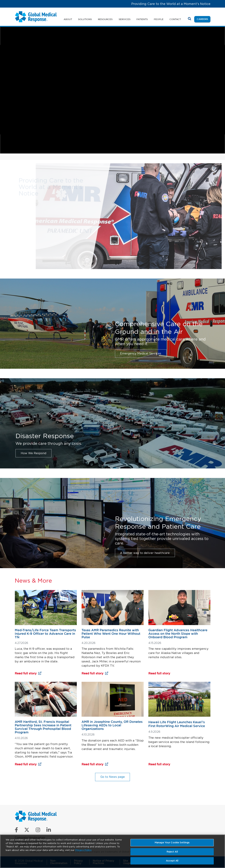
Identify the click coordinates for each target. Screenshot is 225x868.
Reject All (172, 852)
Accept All (172, 861)
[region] (112, 851)
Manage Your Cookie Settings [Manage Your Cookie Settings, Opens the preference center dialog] (172, 843)
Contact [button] (175, 19)
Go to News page (113, 777)
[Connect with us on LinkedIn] (49, 831)
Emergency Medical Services (141, 353)
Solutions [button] (85, 19)
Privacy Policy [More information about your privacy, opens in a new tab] (83, 850)
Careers (204, 19)
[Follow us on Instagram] (38, 831)
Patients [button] (142, 19)
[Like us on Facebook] (16, 831)
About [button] (68, 19)
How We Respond (33, 453)
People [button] (159, 19)
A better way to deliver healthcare (145, 553)
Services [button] (125, 19)
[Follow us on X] (27, 831)
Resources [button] (105, 19)
